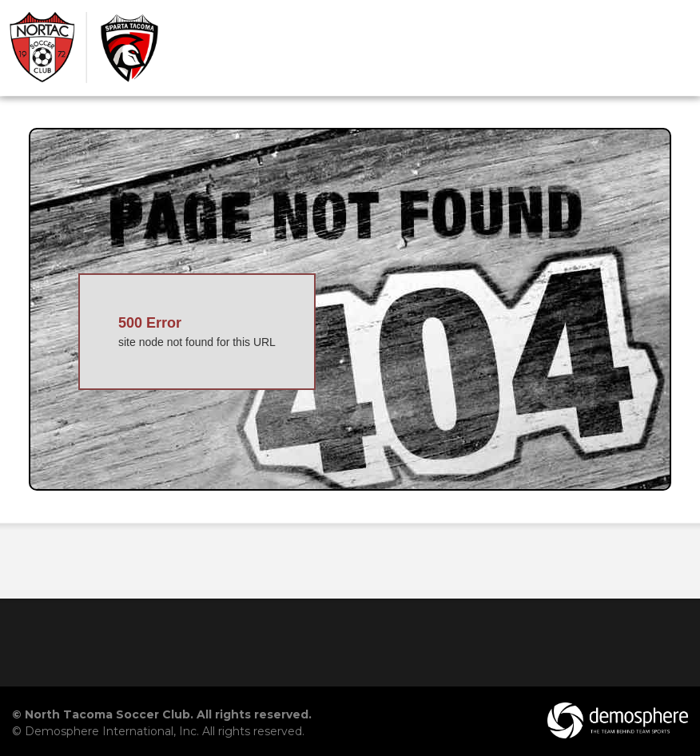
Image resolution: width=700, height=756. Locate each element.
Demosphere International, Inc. (112, 731)
